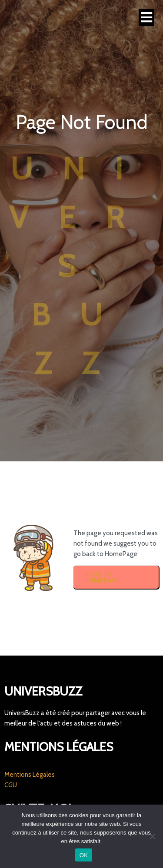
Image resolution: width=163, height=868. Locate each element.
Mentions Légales (30, 775)
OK (84, 855)
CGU (11, 785)
